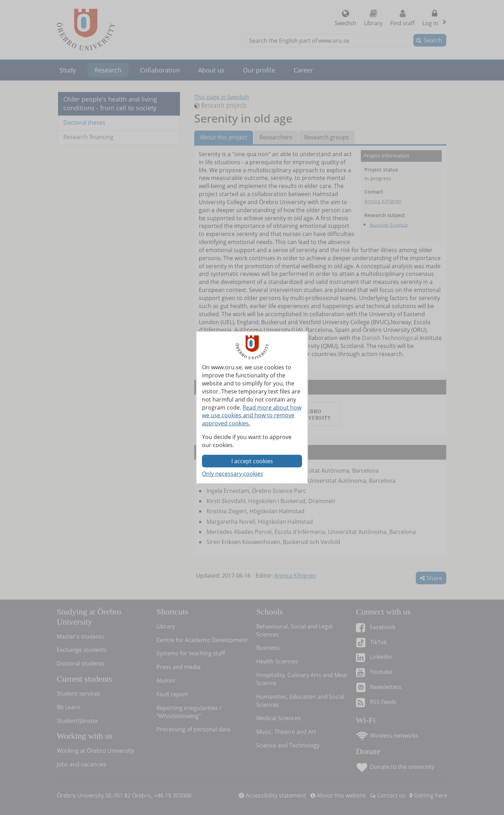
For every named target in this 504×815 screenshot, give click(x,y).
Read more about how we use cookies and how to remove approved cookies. (252, 416)
